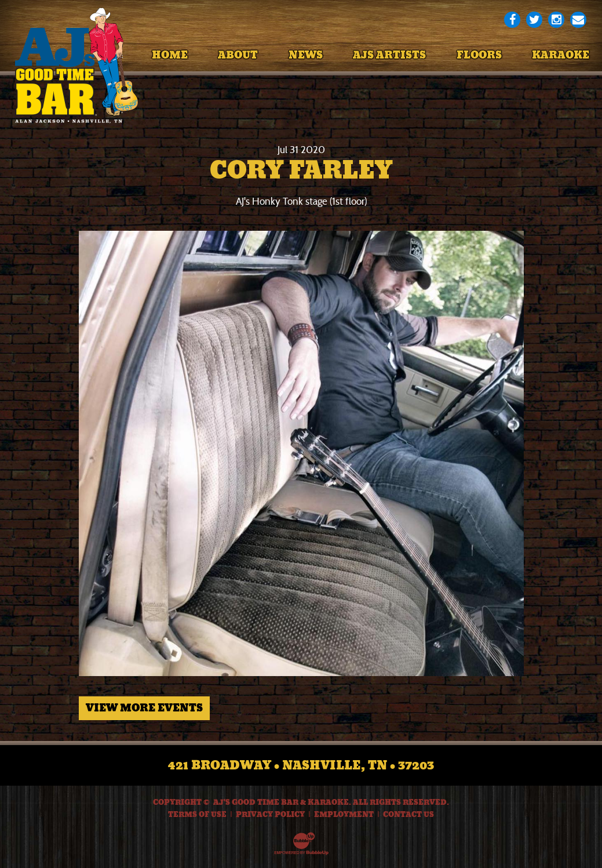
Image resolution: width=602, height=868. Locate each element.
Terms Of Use (197, 815)
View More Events (144, 708)
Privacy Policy (270, 815)
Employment (344, 815)
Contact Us (408, 815)
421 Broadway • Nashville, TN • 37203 (301, 765)
